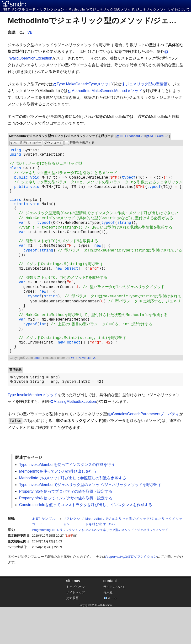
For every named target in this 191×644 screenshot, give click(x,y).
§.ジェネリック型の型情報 (145, 84)
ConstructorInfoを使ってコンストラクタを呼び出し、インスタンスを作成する (86, 542)
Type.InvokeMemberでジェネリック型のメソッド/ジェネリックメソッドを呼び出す (90, 522)
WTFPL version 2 (83, 393)
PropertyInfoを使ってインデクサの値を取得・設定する (66, 535)
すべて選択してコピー (26, 143)
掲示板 (108, 630)
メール (112, 635)
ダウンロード (53, 143)
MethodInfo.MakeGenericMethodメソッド (107, 91)
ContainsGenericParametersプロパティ (146, 451)
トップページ (75, 624)
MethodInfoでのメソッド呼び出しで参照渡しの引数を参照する (73, 515)
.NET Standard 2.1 (132, 136)
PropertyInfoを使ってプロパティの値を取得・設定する (66, 529)
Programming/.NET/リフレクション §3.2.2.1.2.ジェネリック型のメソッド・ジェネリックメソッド (100, 567)
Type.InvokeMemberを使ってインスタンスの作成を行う (67, 502)
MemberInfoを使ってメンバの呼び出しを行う (58, 509)
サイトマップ (75, 630)
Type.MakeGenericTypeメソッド (84, 84)
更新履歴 (72, 635)
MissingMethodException (75, 439)
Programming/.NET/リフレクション (131, 594)
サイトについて (179, 9)
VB (30, 32)
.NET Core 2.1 (159, 136)
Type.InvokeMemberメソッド (33, 432)
